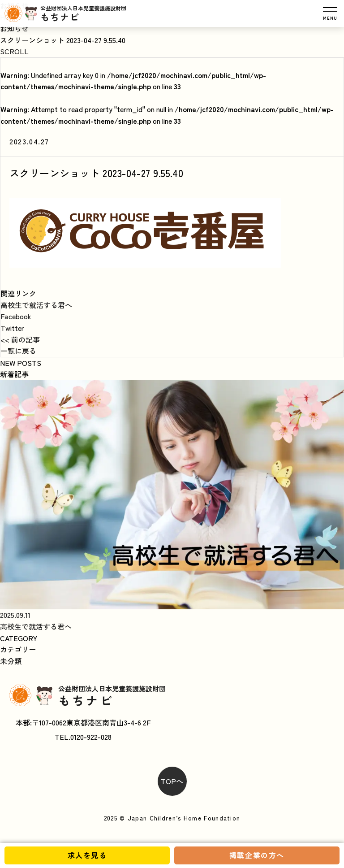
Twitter (12, 328)
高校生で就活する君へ (36, 305)
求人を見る (87, 855)
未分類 (11, 661)
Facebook (16, 316)
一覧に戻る (18, 351)
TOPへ (172, 781)
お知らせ (14, 28)
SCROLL (14, 51)
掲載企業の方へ (257, 855)
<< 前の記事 (20, 339)
